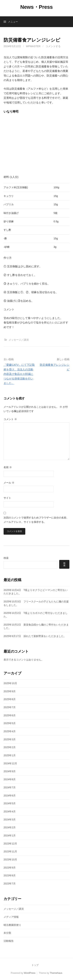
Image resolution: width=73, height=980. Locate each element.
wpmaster (33, 46)
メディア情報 (11, 917)
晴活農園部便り (12, 925)
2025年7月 (10, 707)
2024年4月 (10, 811)
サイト (7, 498)
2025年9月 (10, 691)
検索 (6, 558)
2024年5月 (10, 803)
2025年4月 (10, 731)
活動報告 (9, 941)
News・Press (36, 7)
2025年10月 (10, 683)
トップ (35, 965)
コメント (10, 419)
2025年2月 (10, 747)
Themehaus (56, 973)
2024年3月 (10, 820)
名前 (8, 467)
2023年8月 (10, 875)
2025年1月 (10, 755)
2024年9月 (10, 771)
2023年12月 (10, 844)
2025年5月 (10, 723)
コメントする (53, 46)
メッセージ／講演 (19, 340)
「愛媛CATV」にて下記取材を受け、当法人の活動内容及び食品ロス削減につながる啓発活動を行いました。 (19, 374)
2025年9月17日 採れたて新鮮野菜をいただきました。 (35, 636)
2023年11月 (10, 851)
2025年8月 (10, 699)
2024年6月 (10, 796)
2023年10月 (10, 860)
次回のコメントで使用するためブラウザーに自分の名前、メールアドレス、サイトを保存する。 (36, 520)
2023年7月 (10, 884)
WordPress (30, 973)
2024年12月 (10, 763)
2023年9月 (10, 868)
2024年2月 (10, 827)
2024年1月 (10, 835)
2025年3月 (10, 739)
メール (9, 483)
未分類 (7, 933)
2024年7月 (10, 787)
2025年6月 (10, 715)
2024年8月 (10, 779)
